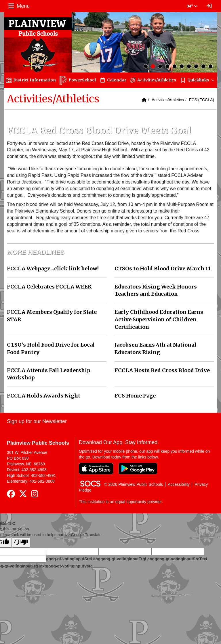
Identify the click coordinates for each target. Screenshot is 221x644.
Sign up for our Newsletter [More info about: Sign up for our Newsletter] (37, 421)
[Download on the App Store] (96, 469)
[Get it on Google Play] (138, 469)
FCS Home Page (135, 396)
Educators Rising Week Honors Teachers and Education (156, 290)
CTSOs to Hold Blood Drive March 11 (163, 269)
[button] (197, 80)
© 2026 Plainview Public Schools (134, 484)
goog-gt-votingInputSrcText (181, 559)
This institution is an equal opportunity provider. (121, 502)
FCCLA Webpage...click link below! (53, 269)
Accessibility (179, 484)
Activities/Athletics (168, 100)
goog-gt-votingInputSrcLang (73, 559)
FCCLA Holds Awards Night (44, 396)
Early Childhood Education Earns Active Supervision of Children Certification (159, 319)
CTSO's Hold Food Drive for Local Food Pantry (51, 348)
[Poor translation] (21, 543)
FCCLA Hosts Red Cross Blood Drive (162, 370)
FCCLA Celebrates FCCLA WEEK (49, 287)
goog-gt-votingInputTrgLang (127, 559)
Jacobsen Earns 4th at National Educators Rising (155, 348)
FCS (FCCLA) (202, 100)
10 (210, 66)
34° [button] (192, 6)
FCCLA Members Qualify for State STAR (52, 316)
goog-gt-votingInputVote (69, 566)
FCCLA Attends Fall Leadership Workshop (49, 374)
